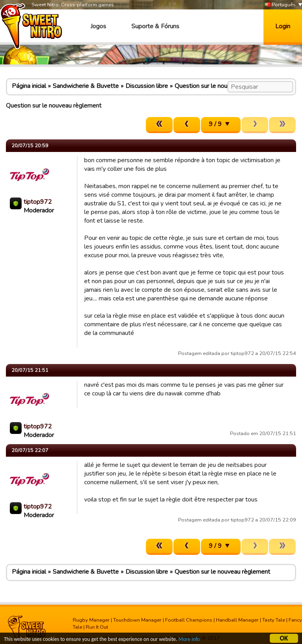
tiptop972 (38, 202)
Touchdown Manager (137, 620)
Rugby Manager (91, 620)
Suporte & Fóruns (155, 26)
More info (189, 639)
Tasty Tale (274, 620)
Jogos (98, 26)
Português (280, 5)
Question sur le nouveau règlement (222, 86)
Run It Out (97, 627)
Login (283, 26)
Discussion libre (147, 86)
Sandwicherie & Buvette (86, 86)
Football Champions (189, 620)
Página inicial (29, 86)
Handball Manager (237, 620)
